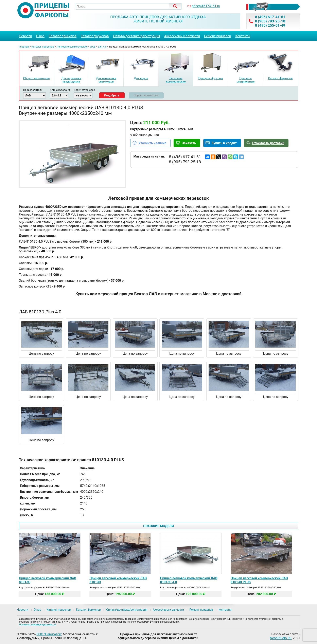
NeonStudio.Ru (281, 638)
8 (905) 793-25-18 (270, 21)
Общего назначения (37, 78)
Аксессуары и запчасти (182, 36)
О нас (40, 36)
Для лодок (141, 78)
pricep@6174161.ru (206, 6)
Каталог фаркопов (95, 36)
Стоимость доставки (268, 143)
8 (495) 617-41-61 (270, 17)
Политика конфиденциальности (38, 625)
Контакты (243, 36)
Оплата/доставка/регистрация (137, 36)
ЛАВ (93, 47)
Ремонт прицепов (218, 36)
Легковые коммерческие (72, 47)
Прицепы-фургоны (211, 78)
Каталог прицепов (63, 36)
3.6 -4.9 (102, 47)
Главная (24, 47)
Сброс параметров (146, 95)
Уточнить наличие (152, 143)
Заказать (189, 143)
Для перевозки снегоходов (106, 80)
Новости (25, 36)
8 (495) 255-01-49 (270, 25)
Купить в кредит (224, 143)
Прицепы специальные (245, 80)
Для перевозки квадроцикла (71, 80)
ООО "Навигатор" (49, 634)
